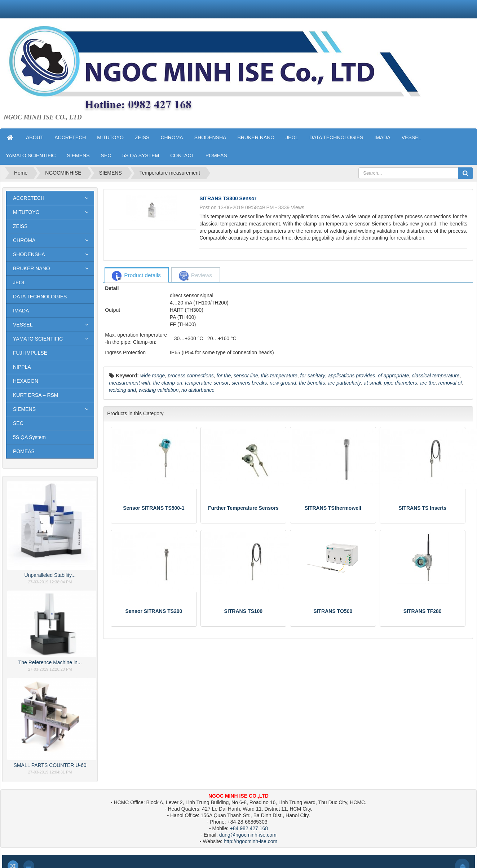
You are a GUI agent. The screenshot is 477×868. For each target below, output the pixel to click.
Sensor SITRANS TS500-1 (154, 508)
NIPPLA (22, 367)
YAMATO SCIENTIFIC (38, 339)
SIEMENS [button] (78, 155)
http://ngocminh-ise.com (251, 841)
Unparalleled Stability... (50, 575)
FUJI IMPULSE (30, 353)
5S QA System (29, 437)
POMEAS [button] (216, 155)
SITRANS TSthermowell (333, 508)
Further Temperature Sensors (243, 508)
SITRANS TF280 (423, 611)
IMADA (21, 311)
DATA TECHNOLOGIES (40, 297)
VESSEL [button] (411, 137)
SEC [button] (106, 155)
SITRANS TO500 (333, 611)
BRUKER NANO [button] (256, 137)
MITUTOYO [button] (110, 137)
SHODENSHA (29, 254)
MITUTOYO (26, 212)
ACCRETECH (29, 198)
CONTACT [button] (182, 155)
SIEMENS (24, 409)
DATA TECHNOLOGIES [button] (336, 137)
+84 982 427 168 (249, 828)
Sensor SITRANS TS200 (154, 611)
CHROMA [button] (172, 137)
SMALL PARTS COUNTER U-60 (50, 765)
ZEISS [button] (142, 137)
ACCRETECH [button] (70, 137)
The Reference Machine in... (50, 662)
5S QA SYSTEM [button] (141, 155)
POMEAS (24, 451)
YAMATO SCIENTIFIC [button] (31, 155)
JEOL (19, 282)
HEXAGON (26, 381)
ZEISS (20, 226)
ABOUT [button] (35, 137)
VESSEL (23, 325)
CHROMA (24, 240)
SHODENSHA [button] (210, 137)
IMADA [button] (382, 137)
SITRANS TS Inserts (422, 508)
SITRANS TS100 (244, 611)
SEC (18, 423)
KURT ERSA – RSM (36, 395)
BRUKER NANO (32, 268)
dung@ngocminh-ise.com (248, 835)
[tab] (136, 275)
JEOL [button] (292, 137)
